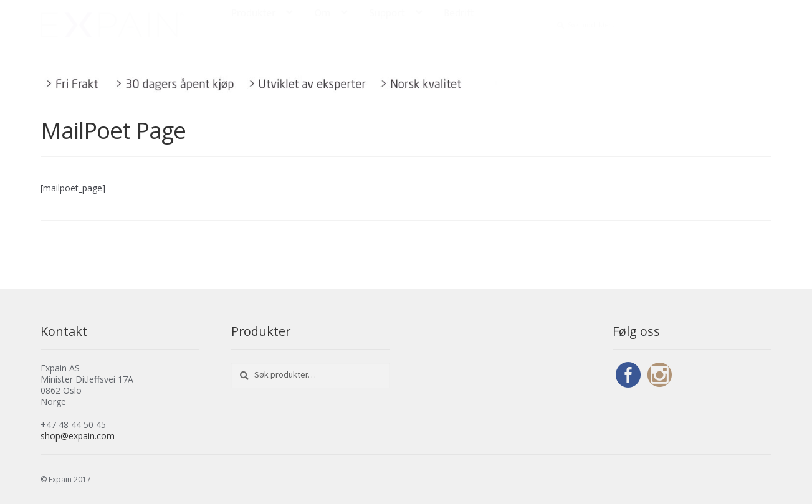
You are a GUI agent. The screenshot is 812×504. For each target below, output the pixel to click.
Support (387, 13)
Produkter (253, 13)
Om (322, 13)
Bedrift (459, 13)
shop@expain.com (78, 436)
